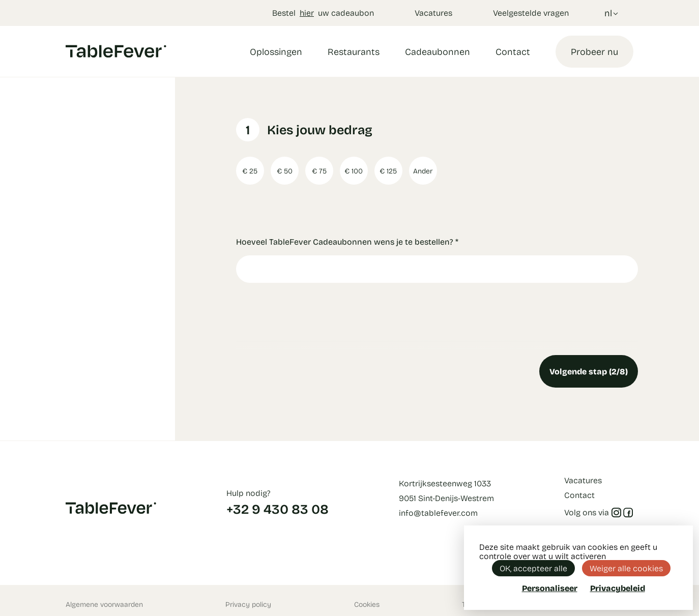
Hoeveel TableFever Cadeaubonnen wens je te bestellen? (347, 241)
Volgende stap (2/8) (589, 371)
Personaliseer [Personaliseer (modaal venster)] (550, 588)
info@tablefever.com (438, 512)
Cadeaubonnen (438, 51)
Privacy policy (248, 604)
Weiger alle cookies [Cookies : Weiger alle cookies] (626, 568)
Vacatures (433, 12)
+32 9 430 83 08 (278, 509)
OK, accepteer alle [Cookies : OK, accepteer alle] (533, 568)
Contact (513, 51)
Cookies (367, 604)
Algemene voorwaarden (104, 604)
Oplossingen (276, 51)
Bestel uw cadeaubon (323, 12)
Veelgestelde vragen (531, 12)
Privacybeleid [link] (618, 588)
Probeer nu (594, 51)
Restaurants (354, 51)
